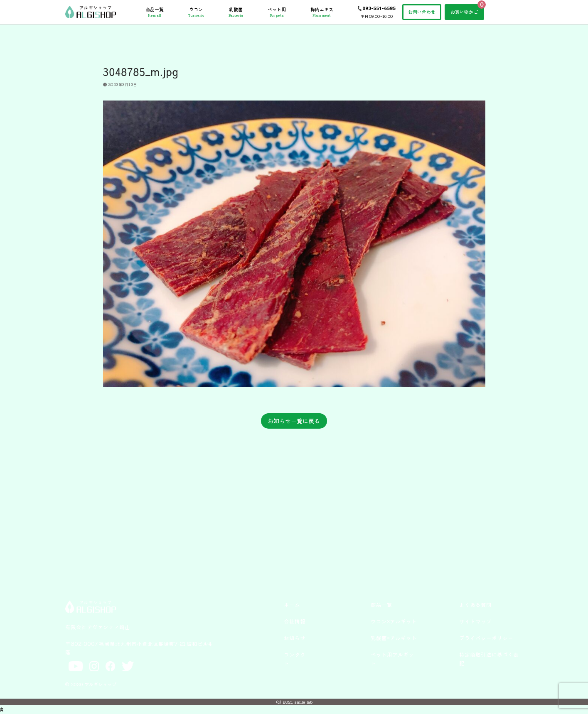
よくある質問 (475, 605)
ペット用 (277, 12)
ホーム (292, 605)
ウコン (196, 12)
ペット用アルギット (392, 659)
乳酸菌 (236, 12)
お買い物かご (464, 12)
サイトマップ (475, 621)
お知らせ (295, 638)
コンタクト (295, 659)
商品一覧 (155, 12)
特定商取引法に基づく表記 (489, 659)
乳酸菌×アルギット (394, 638)
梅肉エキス (322, 12)
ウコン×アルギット (394, 621)
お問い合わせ (422, 12)
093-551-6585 (379, 8)
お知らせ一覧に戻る (294, 421)
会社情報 (295, 621)
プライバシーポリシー (486, 638)
